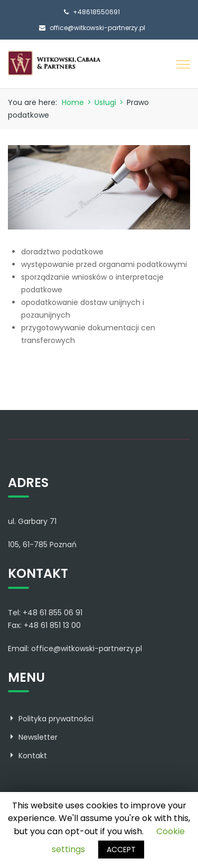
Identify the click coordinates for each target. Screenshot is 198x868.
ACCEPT (121, 850)
